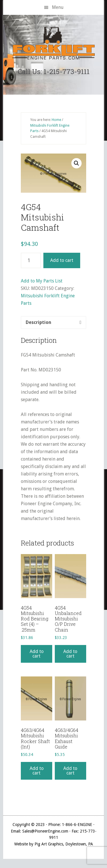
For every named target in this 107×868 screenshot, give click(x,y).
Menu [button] (58, 7)
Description (39, 322)
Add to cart (62, 260)
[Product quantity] (31, 260)
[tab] (53, 322)
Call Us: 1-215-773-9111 (54, 71)
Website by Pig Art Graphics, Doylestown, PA (54, 844)
